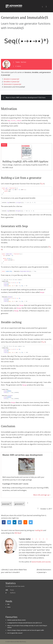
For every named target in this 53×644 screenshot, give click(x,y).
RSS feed (18, 533)
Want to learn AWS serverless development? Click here (24, 98)
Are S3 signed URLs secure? (15, 633)
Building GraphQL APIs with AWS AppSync (25, 161)
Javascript (7, 504)
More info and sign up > (42, 495)
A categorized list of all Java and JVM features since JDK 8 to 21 (25, 623)
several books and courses (41, 562)
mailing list (39, 530)
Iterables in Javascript (11, 82)
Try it (42, 184)
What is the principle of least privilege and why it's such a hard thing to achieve (27, 627)
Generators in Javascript (12, 84)
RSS (8, 604)
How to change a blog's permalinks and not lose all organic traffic (26, 630)
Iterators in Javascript (11, 79)
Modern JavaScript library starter (17, 620)
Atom (9, 607)
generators (19, 504)
